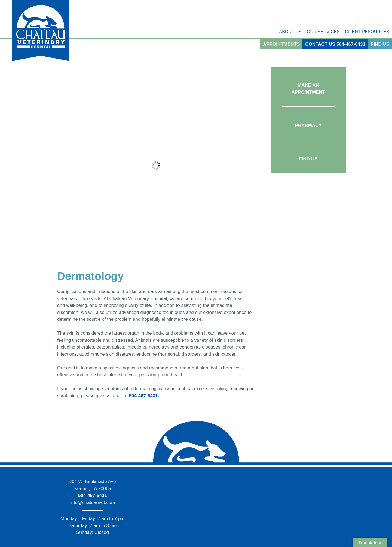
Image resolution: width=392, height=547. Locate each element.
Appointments (281, 44)
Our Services (323, 32)
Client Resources (367, 32)
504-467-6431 (93, 495)
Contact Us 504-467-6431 (335, 44)
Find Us (380, 44)
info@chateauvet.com (93, 502)
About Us (290, 32)
